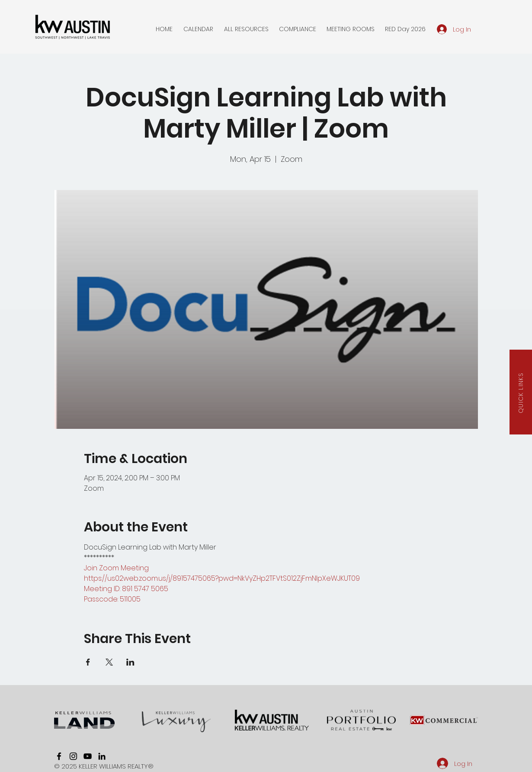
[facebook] (59, 756)
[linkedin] (102, 756)
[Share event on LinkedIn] (130, 662)
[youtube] (88, 756)
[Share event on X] (109, 662)
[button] (198, 29)
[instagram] (73, 756)
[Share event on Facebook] (88, 662)
